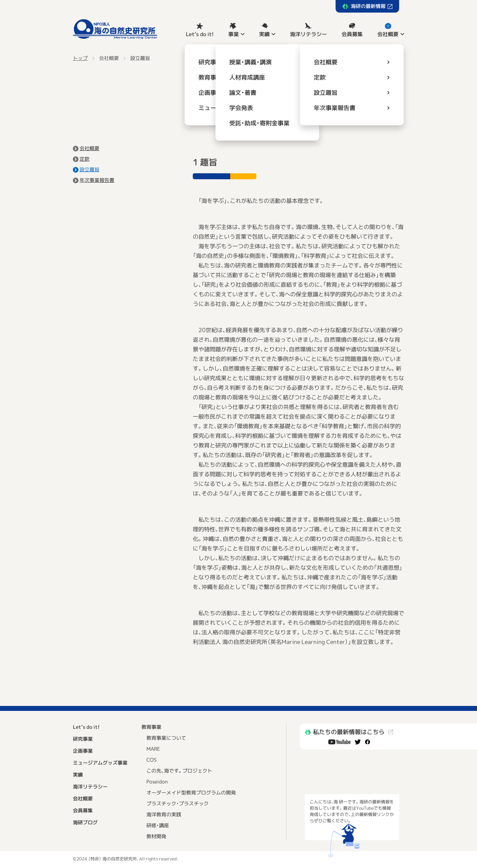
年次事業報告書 (97, 180)
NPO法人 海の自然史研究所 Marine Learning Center (115, 29)
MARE (153, 749)
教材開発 (156, 836)
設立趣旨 (140, 58)
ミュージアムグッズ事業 (100, 763)
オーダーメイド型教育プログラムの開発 (191, 793)
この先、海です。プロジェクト (179, 771)
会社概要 (388, 34)
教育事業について (166, 738)
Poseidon (157, 782)
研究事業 (83, 739)
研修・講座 (158, 825)
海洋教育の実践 (164, 814)
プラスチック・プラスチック (178, 804)
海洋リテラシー (308, 34)
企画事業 (83, 751)
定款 (84, 159)
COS (152, 760)
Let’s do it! (200, 34)
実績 (264, 34)
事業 (234, 34)
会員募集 (352, 34)
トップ (80, 58)
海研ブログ (85, 822)
